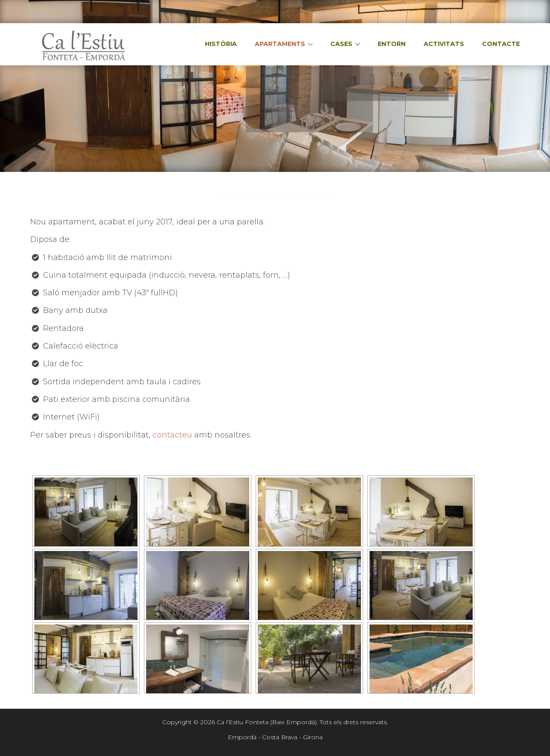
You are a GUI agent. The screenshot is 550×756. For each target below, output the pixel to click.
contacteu (173, 435)
